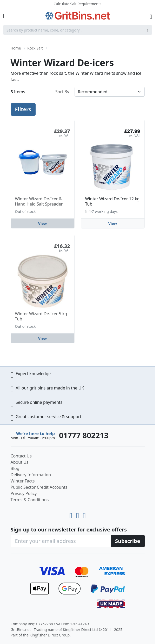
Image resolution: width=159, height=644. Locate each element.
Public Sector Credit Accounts (39, 487)
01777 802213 (84, 435)
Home (16, 48)
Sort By (62, 92)
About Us (20, 462)
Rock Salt (35, 48)
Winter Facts (23, 481)
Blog (15, 468)
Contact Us (21, 456)
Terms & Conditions (30, 500)
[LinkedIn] (78, 515)
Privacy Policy (24, 493)
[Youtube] (72, 515)
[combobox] (78, 30)
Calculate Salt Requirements (78, 4)
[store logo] (78, 16)
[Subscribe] (128, 541)
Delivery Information (31, 475)
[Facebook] (84, 515)
